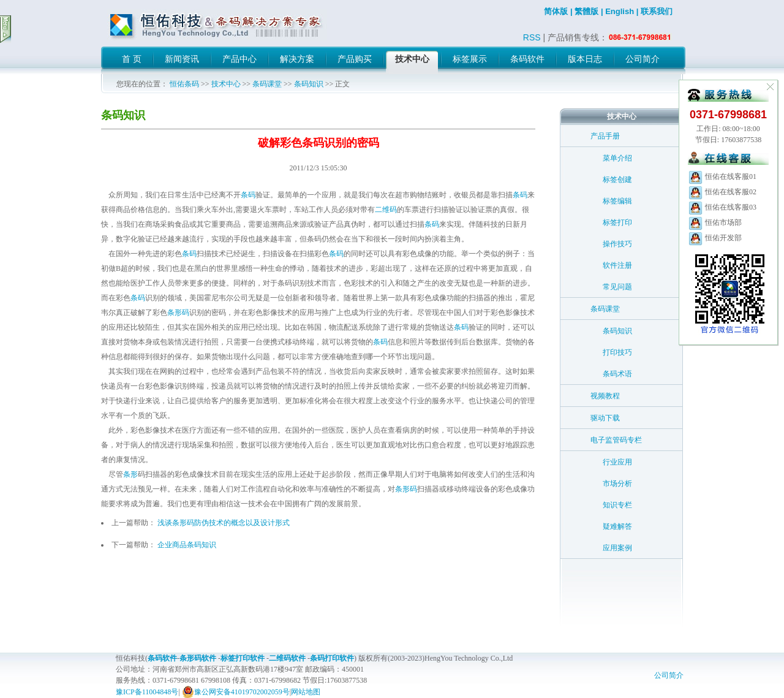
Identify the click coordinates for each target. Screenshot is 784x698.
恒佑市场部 (715, 222)
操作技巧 (617, 244)
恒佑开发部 (715, 238)
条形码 (178, 313)
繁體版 (586, 11)
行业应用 (617, 462)
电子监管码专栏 (616, 440)
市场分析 (617, 484)
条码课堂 (267, 84)
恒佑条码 (184, 84)
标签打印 (617, 222)
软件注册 (617, 265)
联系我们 (657, 11)
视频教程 (605, 396)
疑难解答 (617, 526)
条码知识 (309, 84)
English (620, 11)
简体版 (556, 11)
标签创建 (617, 180)
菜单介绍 (617, 158)
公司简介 (669, 675)
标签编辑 (617, 201)
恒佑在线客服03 (722, 207)
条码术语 (617, 374)
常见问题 (617, 287)
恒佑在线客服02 (722, 192)
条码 (248, 195)
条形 (130, 474)
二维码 (386, 210)
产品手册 (605, 136)
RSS (532, 37)
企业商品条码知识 (187, 545)
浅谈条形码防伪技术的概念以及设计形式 (224, 523)
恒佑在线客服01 (722, 176)
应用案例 (617, 548)
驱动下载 (605, 418)
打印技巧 (617, 352)
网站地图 (306, 692)
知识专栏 (617, 505)
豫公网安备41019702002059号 (236, 692)
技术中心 (226, 84)
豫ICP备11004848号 (147, 692)
